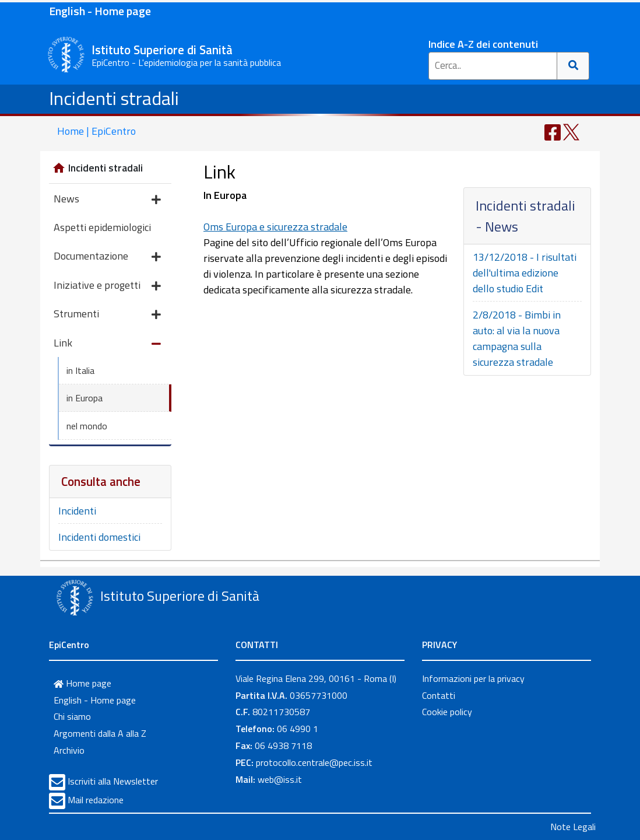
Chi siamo (72, 716)
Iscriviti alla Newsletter (113, 781)
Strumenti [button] (107, 315)
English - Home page (100, 11)
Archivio (69, 750)
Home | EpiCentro (96, 131)
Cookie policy (447, 712)
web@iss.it (280, 779)
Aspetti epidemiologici (102, 227)
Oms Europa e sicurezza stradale (275, 227)
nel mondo (87, 426)
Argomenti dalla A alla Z (100, 733)
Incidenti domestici (99, 537)
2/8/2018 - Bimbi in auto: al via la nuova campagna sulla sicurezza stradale (517, 338)
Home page (82, 683)
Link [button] (107, 344)
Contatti (439, 695)
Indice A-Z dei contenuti (483, 44)
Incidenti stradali (114, 98)
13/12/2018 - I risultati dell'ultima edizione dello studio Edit (525, 273)
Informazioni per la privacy (473, 678)
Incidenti (77, 511)
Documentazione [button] (107, 257)
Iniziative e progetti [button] (107, 286)
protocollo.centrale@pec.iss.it (314, 762)
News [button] (107, 200)
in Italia (80, 370)
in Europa (85, 398)
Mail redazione (96, 800)
